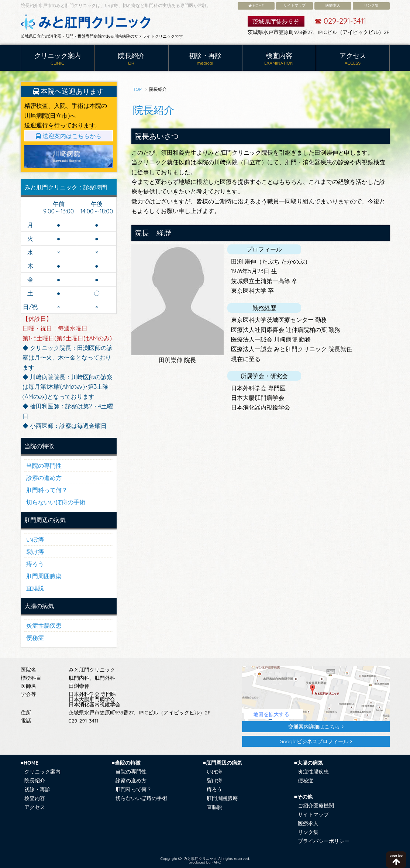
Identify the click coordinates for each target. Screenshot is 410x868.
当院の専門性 (44, 466)
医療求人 (333, 5)
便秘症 (35, 638)
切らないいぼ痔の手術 (56, 502)
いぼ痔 (35, 539)
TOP (137, 89)
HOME (256, 6)
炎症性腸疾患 (44, 625)
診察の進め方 (44, 478)
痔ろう (35, 564)
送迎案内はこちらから (69, 136)
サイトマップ (294, 5)
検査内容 (279, 59)
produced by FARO (205, 862)
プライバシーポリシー (324, 841)
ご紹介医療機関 (316, 806)
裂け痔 (35, 552)
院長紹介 (131, 59)
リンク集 (371, 5)
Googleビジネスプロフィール (314, 741)
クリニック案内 (58, 59)
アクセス (353, 59)
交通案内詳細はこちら (314, 727)
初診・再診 (205, 59)
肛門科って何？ (47, 490)
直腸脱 (35, 588)
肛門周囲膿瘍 (44, 576)
